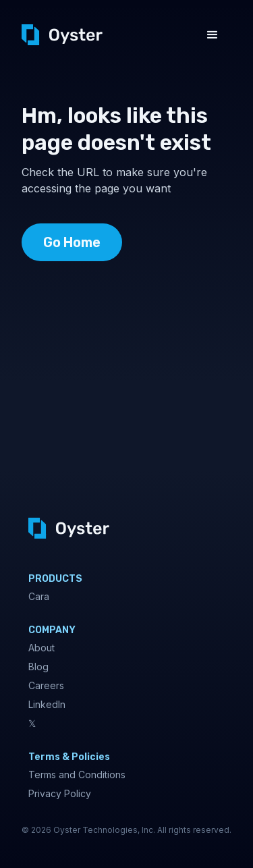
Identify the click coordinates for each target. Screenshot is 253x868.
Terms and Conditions (77, 775)
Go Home (72, 242)
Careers (46, 685)
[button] (213, 35)
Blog (38, 667)
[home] (62, 35)
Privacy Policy (60, 793)
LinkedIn (47, 704)
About (41, 648)
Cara (39, 596)
